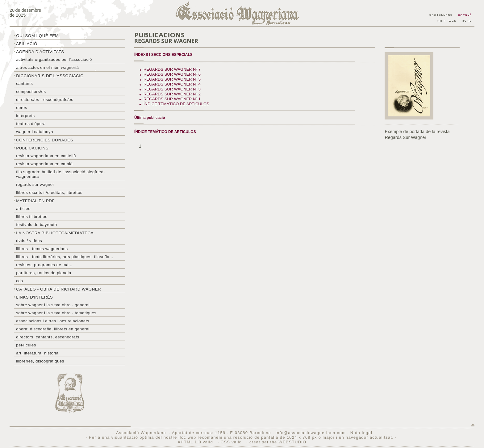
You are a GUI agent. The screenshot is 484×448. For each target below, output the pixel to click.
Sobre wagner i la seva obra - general (53, 305)
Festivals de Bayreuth (37, 225)
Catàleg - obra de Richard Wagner (58, 289)
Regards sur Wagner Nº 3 (172, 89)
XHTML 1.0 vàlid (196, 442)
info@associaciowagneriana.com (311, 433)
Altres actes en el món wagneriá (47, 67)
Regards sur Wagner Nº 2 (172, 94)
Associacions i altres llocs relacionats (53, 321)
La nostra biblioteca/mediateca (55, 233)
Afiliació (27, 44)
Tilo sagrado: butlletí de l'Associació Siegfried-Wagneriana (60, 174)
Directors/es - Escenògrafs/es (45, 100)
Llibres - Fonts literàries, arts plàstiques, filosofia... (65, 257)
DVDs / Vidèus (29, 241)
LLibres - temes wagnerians (42, 249)
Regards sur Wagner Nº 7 (172, 69)
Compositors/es (31, 92)
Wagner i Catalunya (35, 132)
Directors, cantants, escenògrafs (48, 337)
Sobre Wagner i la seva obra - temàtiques (56, 313)
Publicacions (32, 148)
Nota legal (361, 433)
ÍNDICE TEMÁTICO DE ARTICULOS (176, 104)
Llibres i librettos (32, 217)
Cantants (24, 84)
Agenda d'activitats (40, 52)
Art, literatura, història (37, 353)
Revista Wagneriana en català (44, 164)
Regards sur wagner (35, 184)
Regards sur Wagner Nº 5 (172, 79)
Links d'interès (34, 297)
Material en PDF (35, 201)
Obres (22, 108)
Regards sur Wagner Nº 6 (172, 74)
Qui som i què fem (37, 36)
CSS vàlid (232, 442)
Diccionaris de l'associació (50, 76)
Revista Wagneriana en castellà (46, 156)
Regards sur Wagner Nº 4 (172, 84)
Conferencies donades (45, 140)
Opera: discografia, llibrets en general (53, 329)
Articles (23, 209)
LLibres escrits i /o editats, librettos (49, 193)
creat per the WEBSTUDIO (278, 442)
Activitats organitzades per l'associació (54, 59)
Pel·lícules (26, 345)
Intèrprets (25, 116)
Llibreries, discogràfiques (40, 361)
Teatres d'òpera (31, 124)
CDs (19, 281)
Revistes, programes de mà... (44, 265)
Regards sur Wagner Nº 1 (172, 99)
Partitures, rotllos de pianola (44, 273)
